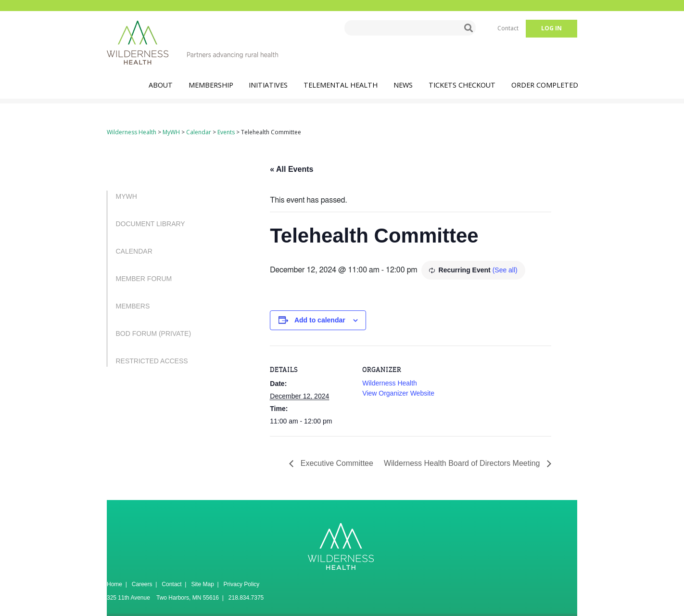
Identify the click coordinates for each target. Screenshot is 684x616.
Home (114, 584)
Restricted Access (152, 361)
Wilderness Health (390, 383)
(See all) (505, 270)
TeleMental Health (341, 85)
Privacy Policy (242, 584)
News (403, 85)
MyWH (127, 196)
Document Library (151, 224)
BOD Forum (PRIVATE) (154, 334)
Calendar (134, 251)
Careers (142, 584)
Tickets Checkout (462, 85)
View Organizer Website (398, 393)
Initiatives (268, 85)
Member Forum (144, 279)
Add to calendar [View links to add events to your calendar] (320, 320)
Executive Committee (336, 463)
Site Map (202, 584)
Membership (211, 85)
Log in (551, 28)
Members (133, 306)
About (161, 85)
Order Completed (545, 85)
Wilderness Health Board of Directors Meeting (463, 463)
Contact (508, 28)
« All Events (291, 169)
